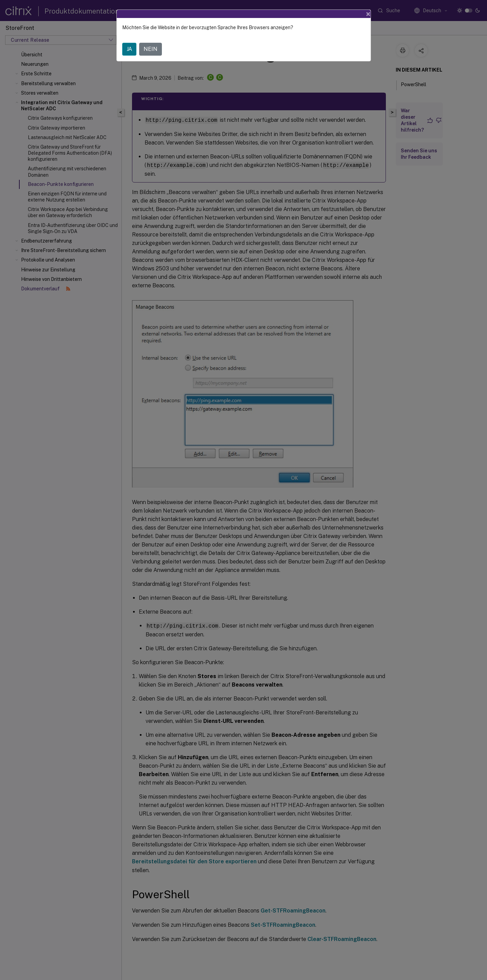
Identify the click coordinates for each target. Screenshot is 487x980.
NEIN (151, 49)
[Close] (368, 14)
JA (129, 49)
